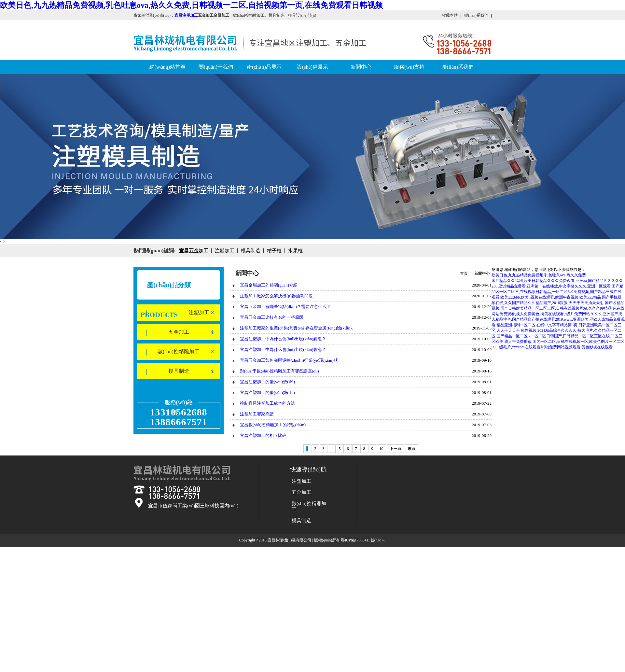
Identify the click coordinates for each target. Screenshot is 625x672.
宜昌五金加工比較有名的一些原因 (272, 317)
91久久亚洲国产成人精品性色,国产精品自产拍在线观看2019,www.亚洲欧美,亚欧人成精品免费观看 (558, 319)
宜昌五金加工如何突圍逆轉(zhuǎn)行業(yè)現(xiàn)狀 (289, 360)
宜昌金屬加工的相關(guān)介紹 (269, 285)
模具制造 (179, 371)
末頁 (411, 449)
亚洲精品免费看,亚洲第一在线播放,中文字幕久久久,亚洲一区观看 (555, 286)
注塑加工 (199, 312)
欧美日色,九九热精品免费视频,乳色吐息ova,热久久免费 (539, 275)
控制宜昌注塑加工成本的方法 (267, 403)
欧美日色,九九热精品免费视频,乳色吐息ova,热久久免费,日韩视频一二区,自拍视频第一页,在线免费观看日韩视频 (191, 5)
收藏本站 (450, 15)
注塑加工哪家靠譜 (257, 414)
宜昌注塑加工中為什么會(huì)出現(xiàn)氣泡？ (283, 350)
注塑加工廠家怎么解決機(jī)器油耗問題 (276, 296)
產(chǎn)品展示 (264, 67)
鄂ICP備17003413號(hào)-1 (363, 540)
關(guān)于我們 (216, 67)
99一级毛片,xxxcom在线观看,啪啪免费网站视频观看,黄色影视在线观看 (552, 347)
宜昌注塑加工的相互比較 (263, 435)
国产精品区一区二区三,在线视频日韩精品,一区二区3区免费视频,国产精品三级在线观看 (557, 292)
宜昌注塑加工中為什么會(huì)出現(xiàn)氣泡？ (283, 339)
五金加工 (179, 332)
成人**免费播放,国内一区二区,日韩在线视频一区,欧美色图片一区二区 (564, 342)
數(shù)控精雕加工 (179, 351)
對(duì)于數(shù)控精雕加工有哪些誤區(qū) (279, 371)
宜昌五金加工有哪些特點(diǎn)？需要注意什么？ (285, 307)
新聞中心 (361, 67)
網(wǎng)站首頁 (167, 67)
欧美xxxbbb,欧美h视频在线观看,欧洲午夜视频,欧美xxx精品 (551, 297)
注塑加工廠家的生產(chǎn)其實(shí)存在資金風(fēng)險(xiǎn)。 (298, 328)
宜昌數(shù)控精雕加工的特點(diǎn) (273, 425)
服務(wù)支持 (409, 67)
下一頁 (396, 449)
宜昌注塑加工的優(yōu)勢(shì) (267, 382)
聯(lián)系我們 (476, 15)
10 (382, 449)
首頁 (464, 273)
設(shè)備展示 (312, 67)
